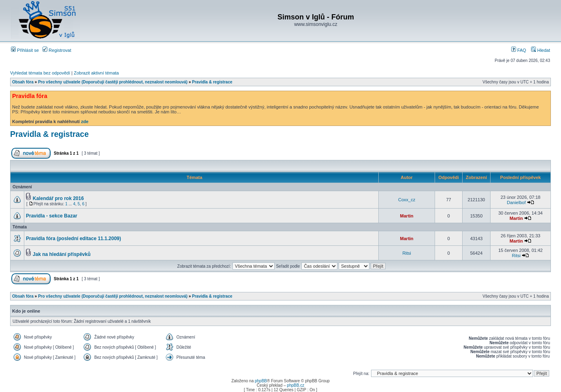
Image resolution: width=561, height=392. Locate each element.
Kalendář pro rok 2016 (58, 198)
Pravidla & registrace (212, 82)
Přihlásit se (25, 50)
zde (85, 121)
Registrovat (57, 50)
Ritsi (406, 253)
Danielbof (516, 202)
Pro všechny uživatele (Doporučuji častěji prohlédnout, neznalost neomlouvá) (113, 82)
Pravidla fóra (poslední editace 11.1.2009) (74, 239)
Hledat (541, 50)
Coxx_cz (407, 200)
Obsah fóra (23, 82)
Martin (407, 216)
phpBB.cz (295, 385)
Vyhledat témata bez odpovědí (40, 73)
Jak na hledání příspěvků (62, 254)
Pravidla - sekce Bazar (52, 216)
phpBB (261, 381)
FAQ (519, 50)
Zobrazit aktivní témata (96, 73)
